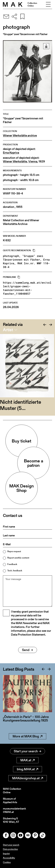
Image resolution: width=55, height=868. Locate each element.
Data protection (10, 849)
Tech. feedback (15, 570)
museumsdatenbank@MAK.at (14, 810)
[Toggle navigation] (48, 4)
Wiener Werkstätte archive (20, 136)
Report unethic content (18, 558)
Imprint (6, 853)
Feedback (12, 564)
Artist (8, 330)
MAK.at (27, 760)
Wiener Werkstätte (15, 161)
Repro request (14, 551)
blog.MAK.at (27, 769)
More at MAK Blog (27, 736)
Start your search (27, 751)
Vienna (33, 161)
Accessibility (9, 858)
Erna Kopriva (11, 153)
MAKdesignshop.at (28, 778)
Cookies (7, 862)
